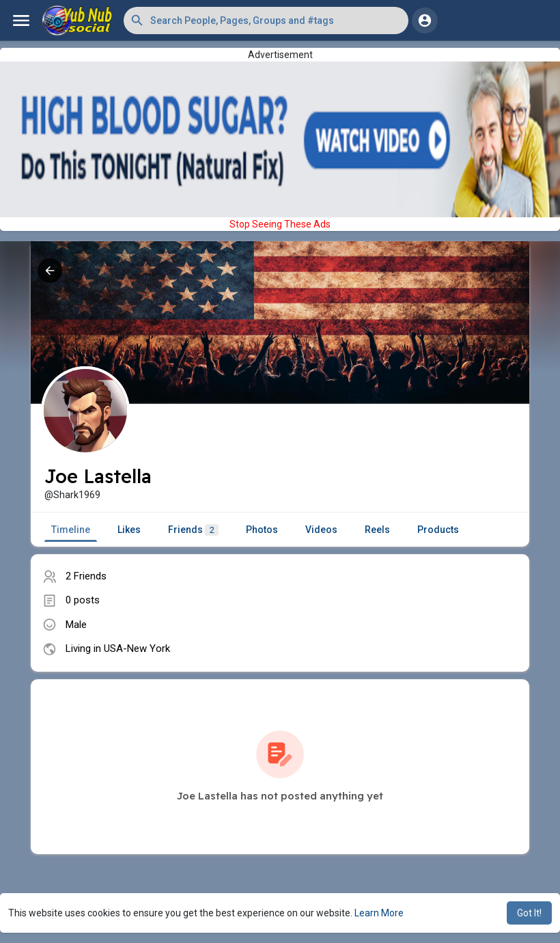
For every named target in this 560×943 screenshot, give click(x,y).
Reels (377, 530)
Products (438, 530)
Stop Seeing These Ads (280, 224)
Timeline (71, 530)
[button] (266, 20)
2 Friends (86, 576)
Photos (262, 530)
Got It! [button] (529, 913)
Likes (129, 530)
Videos (321, 530)
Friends (193, 530)
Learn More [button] (379, 913)
